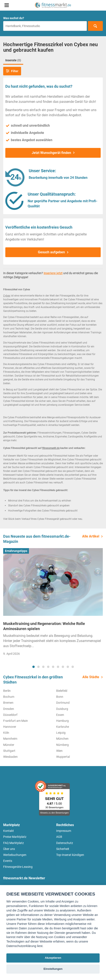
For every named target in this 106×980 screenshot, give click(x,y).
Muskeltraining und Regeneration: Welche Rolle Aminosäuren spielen (44, 626)
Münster (9, 745)
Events (8, 861)
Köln (6, 733)
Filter (12, 71)
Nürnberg (62, 745)
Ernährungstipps (16, 551)
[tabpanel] (53, 603)
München (62, 739)
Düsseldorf (10, 715)
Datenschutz (65, 843)
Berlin (7, 691)
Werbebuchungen (15, 855)
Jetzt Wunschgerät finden (51, 153)
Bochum (9, 697)
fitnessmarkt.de (51, 448)
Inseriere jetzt (53, 273)
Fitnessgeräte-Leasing (18, 867)
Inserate (13, 60)
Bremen (8, 703)
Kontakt (9, 831)
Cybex (7, 296)
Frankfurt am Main (16, 721)
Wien (59, 751)
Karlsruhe (63, 727)
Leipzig (61, 733)
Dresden (9, 709)
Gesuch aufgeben (51, 252)
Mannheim (10, 739)
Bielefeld (62, 691)
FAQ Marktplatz (14, 843)
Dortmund (63, 703)
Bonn (60, 697)
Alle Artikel (91, 536)
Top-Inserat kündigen (70, 855)
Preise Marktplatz (15, 837)
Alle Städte (91, 677)
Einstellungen (53, 969)
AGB (59, 837)
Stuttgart (9, 751)
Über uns (9, 849)
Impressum (64, 831)
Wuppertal (63, 757)
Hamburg (62, 721)
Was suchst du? (14, 18)
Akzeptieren (53, 958)
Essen (60, 715)
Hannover (10, 727)
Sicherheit (63, 849)
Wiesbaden (10, 757)
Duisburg (62, 709)
